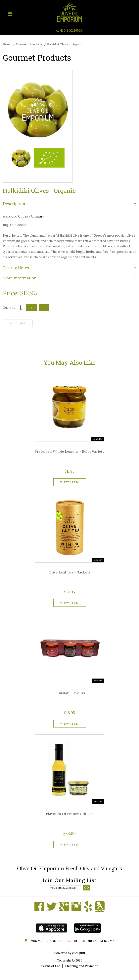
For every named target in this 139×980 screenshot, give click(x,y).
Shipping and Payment (82, 966)
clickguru (78, 953)
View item (70, 482)
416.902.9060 (71, 30)
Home (7, 44)
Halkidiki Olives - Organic (65, 44)
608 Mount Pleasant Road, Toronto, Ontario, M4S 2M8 (73, 941)
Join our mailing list (70, 881)
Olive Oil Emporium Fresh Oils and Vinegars (70, 868)
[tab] (69, 204)
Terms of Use (51, 966)
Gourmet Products (29, 44)
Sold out (18, 323)
